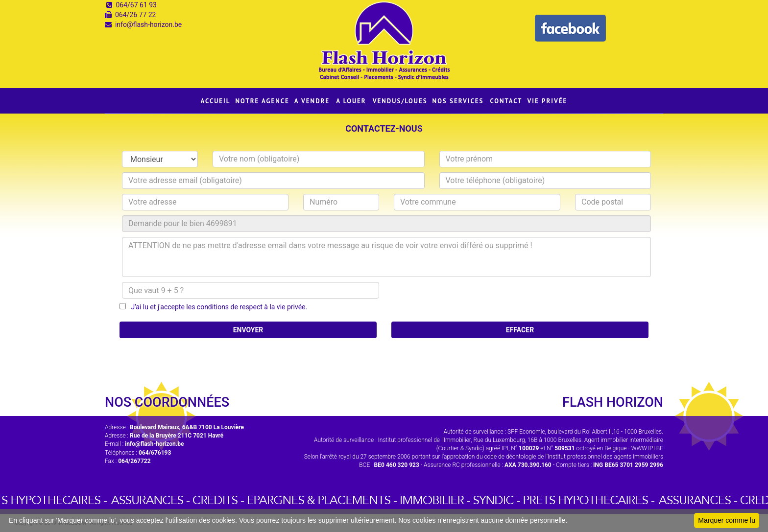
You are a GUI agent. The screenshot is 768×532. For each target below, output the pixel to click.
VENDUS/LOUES (400, 101)
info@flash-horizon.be (148, 24)
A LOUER (351, 101)
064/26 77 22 (136, 15)
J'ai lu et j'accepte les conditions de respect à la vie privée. (216, 307)
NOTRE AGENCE (263, 101)
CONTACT (506, 101)
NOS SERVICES (458, 101)
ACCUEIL (216, 101)
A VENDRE (312, 101)
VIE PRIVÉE (547, 101)
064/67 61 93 (136, 5)
